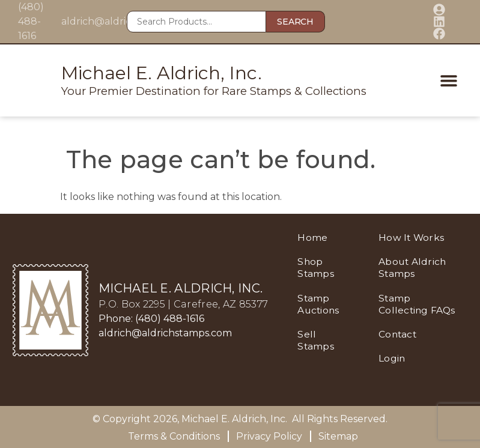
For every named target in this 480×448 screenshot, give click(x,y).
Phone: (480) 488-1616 (151, 319)
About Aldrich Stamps (414, 268)
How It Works (413, 238)
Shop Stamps (316, 268)
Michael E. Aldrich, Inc (233, 419)
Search (295, 22)
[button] (442, 81)
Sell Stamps (316, 340)
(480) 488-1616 (31, 21)
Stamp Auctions (319, 304)
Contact (399, 346)
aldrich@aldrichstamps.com (165, 333)
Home (312, 238)
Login (393, 370)
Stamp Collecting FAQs (405, 310)
